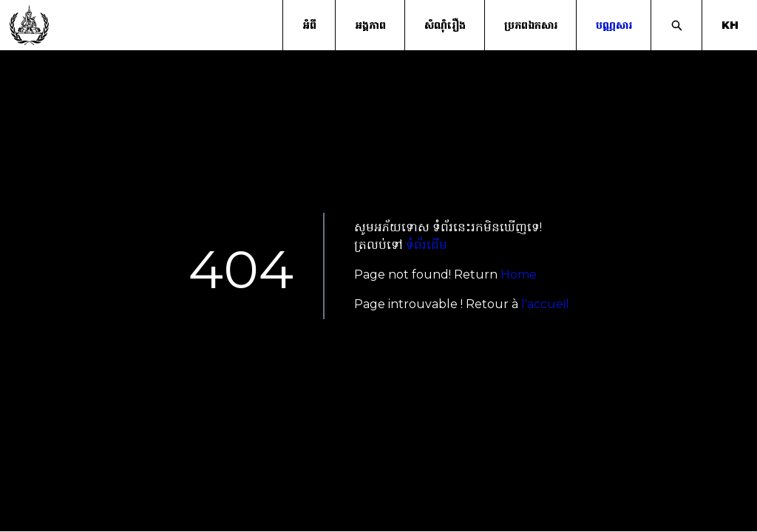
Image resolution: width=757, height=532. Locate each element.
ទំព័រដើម (427, 245)
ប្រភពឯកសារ (531, 25)
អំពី (309, 25)
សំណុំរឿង (445, 25)
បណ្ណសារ (614, 25)
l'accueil (545, 304)
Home (519, 274)
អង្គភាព (370, 25)
